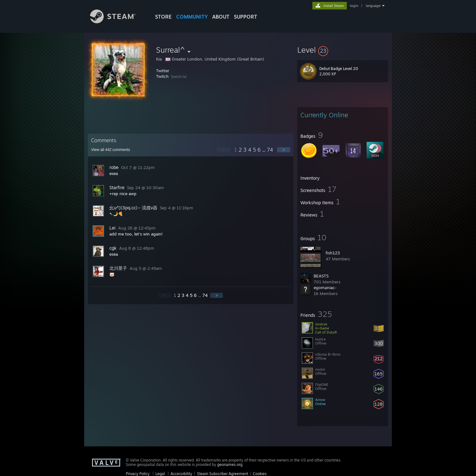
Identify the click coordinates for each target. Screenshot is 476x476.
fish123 (333, 253)
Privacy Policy (138, 474)
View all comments (110, 150)
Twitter (163, 71)
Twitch (162, 76)
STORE (163, 17)
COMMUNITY (192, 17)
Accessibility (181, 474)
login (354, 6)
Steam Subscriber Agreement (223, 474)
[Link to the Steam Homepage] (118, 22)
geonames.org (230, 464)
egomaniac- (325, 287)
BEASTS (321, 276)
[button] (343, 50)
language (373, 6)
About (221, 17)
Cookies (260, 474)
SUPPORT (246, 17)
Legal (160, 474)
